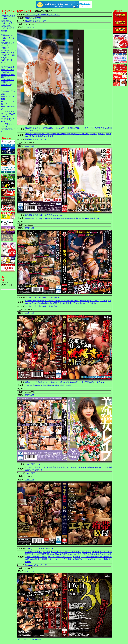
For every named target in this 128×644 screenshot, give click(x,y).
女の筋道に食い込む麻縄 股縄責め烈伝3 (42, 297)
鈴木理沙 (75, 301)
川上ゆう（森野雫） (34, 467)
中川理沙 (104, 559)
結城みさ (68, 557)
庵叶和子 (77, 218)
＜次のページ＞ (36, 639)
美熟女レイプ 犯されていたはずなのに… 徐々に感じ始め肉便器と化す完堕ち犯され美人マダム (66, 382)
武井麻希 (39, 470)
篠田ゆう (76, 557)
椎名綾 (34, 559)
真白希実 (53, 303)
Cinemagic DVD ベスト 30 (36, 565)
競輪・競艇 (10, 91)
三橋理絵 (35, 557)
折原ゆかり (60, 218)
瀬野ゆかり (66, 134)
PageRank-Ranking (8, 50)
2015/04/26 (29, 480)
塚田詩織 (39, 301)
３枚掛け (5, 48)
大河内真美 (56, 134)
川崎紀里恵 (84, 301)
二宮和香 (103, 301)
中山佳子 (93, 134)
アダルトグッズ (8, 119)
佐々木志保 (49, 136)
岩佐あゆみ (87, 552)
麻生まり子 (30, 18)
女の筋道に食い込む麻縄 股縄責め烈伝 (42, 306)
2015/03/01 (29, 571)
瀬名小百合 (54, 554)
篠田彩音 (98, 557)
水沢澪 (28, 559)
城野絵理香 (107, 467)
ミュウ (60, 559)
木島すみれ (66, 467)
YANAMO (52, 557)
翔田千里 (45, 554)
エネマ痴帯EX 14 (32, 464)
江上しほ (61, 303)
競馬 (3, 91)
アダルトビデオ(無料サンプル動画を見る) (8, 114)
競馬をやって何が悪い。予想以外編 (8, 38)
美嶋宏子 (101, 134)
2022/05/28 (29, 146)
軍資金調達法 (7, 106)
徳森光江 (85, 134)
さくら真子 (82, 554)
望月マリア (102, 554)
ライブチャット (8, 124)
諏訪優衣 (90, 557)
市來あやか (30, 470)
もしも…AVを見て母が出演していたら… (43, 15)
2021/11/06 (29, 228)
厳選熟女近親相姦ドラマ (36, 21)
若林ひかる (72, 554)
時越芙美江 (76, 134)
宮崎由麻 (90, 467)
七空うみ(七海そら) (92, 559)
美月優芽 (57, 467)
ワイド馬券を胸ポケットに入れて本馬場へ (8, 70)
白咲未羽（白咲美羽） (73, 559)
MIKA (83, 467)
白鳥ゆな (43, 557)
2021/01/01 (29, 313)
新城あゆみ (50, 385)
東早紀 (38, 18)
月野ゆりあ (92, 303)
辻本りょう (52, 559)
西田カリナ (30, 301)
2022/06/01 (29, 27)
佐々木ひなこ (81, 303)
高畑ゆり (33, 136)
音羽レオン (94, 301)
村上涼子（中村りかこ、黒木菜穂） (66, 552)
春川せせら (56, 301)
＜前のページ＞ (23, 639)
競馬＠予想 (6, 21)
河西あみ (60, 557)
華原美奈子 (66, 301)
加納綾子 (96, 552)
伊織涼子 (69, 218)
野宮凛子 (29, 134)
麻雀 (3, 94)
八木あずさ (40, 218)
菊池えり (95, 218)
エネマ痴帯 (30, 473)
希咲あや (98, 467)
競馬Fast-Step (7, 85)
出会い (4, 126)
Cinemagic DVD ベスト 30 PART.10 (40, 548)
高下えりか (105, 552)
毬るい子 (59, 385)
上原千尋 (37, 134)
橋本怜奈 (45, 303)
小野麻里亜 (86, 218)
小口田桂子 (48, 467)
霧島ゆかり (30, 218)
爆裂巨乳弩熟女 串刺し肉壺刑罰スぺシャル (44, 215)
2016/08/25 (29, 395)
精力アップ (6, 121)
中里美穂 (47, 301)
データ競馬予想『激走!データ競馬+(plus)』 (8, 55)
